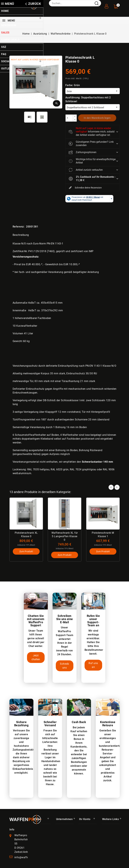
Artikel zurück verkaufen (86, 170)
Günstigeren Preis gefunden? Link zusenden (91, 143)
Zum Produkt (26, 552)
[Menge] (69, 118)
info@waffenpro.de (26, 857)
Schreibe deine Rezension (85, 188)
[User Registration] (107, 5)
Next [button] (117, 487)
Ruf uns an (93, 665)
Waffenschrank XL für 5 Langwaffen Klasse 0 (64, 536)
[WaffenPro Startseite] (25, 819)
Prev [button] (111, 487)
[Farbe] (93, 91)
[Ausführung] (93, 107)
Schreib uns (64, 666)
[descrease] (75, 120)
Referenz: (19, 227)
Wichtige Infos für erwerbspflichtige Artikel (92, 161)
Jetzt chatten (36, 658)
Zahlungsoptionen (83, 152)
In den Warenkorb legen (97, 118)
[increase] (75, 116)
